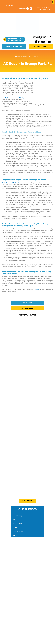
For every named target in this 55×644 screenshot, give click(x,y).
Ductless (15, 527)
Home (17, 56)
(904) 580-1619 (42, 42)
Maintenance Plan (18, 531)
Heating (15, 520)
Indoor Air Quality (18, 524)
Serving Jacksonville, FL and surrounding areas (42, 37)
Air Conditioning (17, 516)
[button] (53, 2)
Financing (15, 535)
